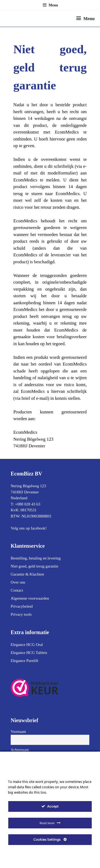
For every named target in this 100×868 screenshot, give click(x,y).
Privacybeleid (22, 606)
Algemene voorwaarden (30, 598)
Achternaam (20, 750)
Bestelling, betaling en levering (36, 558)
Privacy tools (21, 614)
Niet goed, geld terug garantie (35, 566)
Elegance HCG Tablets (29, 653)
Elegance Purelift (25, 661)
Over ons (18, 582)
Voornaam (18, 732)
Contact (17, 590)
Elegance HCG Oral (27, 645)
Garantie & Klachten (27, 574)
